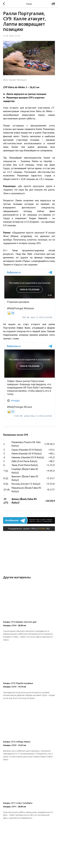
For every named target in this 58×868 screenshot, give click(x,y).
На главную (29, 856)
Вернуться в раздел (29, 862)
